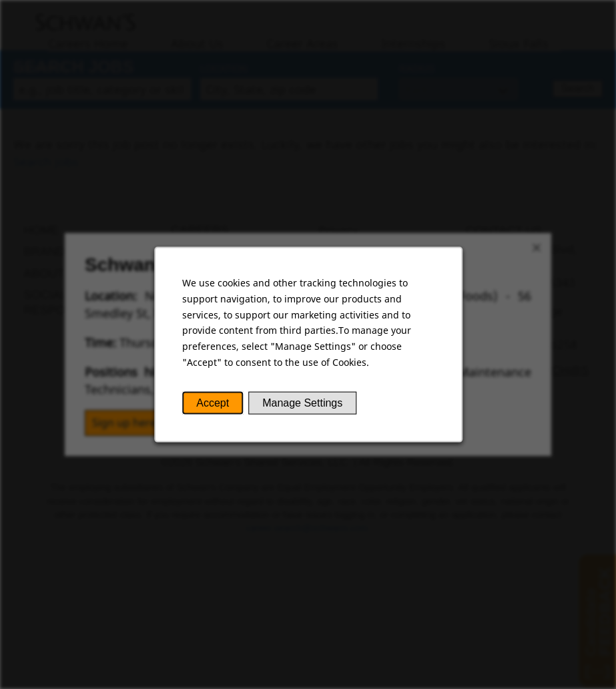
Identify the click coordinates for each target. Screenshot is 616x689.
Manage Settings (302, 404)
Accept (214, 404)
